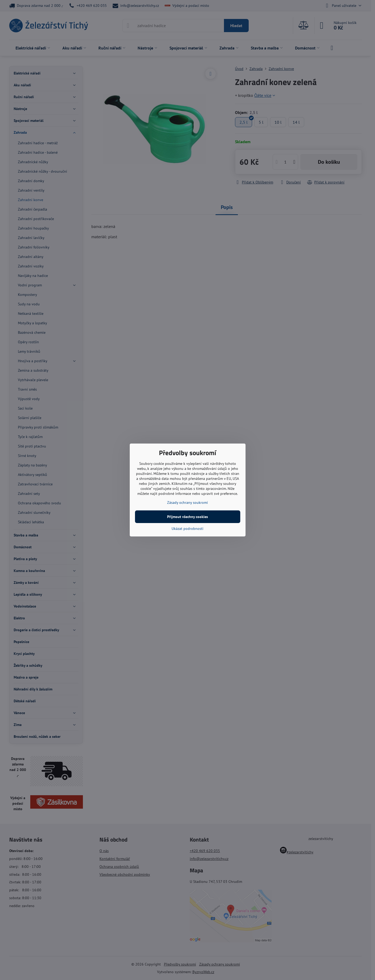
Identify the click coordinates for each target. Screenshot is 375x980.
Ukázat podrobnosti (187, 529)
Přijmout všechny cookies (187, 517)
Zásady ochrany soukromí (187, 503)
